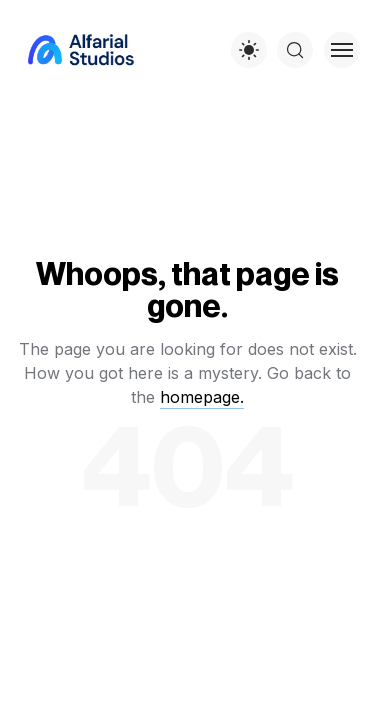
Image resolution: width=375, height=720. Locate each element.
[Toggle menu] (342, 50)
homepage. (202, 397)
